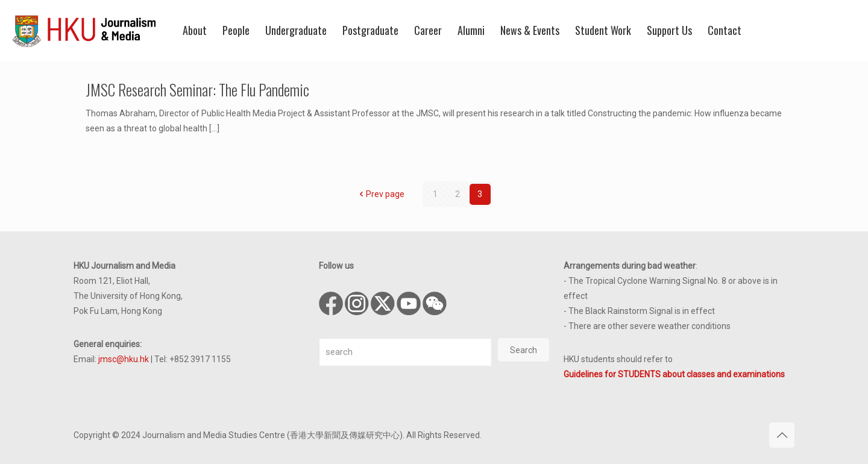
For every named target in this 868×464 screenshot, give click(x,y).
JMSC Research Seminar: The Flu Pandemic (197, 89)
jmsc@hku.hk (124, 359)
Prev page (381, 194)
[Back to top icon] (782, 435)
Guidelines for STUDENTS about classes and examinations (674, 374)
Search (524, 350)
